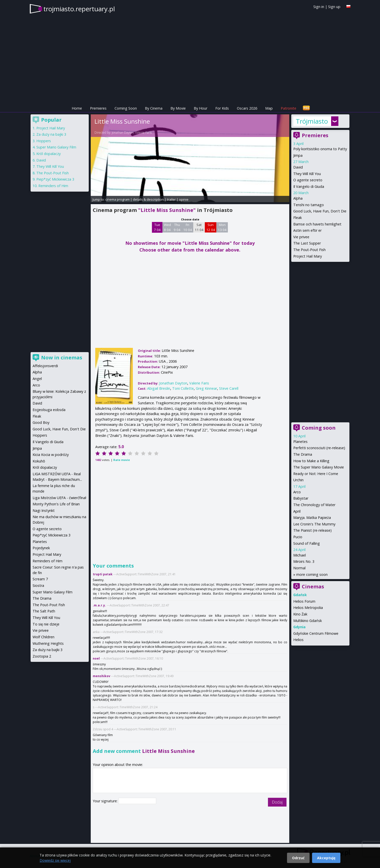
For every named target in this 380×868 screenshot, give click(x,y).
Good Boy (41, 422)
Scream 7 (40, 579)
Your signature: (106, 801)
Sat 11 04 (199, 227)
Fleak (298, 218)
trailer (171, 199)
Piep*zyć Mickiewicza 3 (55, 179)
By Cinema (154, 108)
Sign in (319, 7)
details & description (148, 199)
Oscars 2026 (247, 108)
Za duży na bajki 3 (51, 134)
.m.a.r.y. (99, 605)
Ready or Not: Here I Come (316, 474)
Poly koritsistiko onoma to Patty (320, 149)
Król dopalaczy (49, 154)
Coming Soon (126, 108)
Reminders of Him (53, 186)
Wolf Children (43, 637)
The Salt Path (44, 611)
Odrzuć (298, 858)
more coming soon (312, 574)
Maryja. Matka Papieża (312, 518)
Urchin (298, 480)
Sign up (334, 7)
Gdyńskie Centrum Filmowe (316, 633)
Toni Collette (183, 388)
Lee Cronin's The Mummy (314, 524)
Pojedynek (41, 548)
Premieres (98, 108)
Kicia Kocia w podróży (51, 455)
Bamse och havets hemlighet (317, 224)
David (298, 167)
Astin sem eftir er (307, 230)
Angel (37, 379)
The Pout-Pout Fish (309, 250)
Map (269, 108)
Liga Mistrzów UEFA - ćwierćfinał (59, 498)
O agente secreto (308, 180)
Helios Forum (304, 601)
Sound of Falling (307, 543)
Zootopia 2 (42, 656)
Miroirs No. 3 (304, 561)
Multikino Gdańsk (308, 621)
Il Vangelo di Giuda (309, 186)
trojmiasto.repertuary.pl (79, 9)
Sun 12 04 (211, 227)
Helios (298, 640)
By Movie (178, 108)
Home (77, 108)
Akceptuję (326, 858)
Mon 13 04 (222, 227)
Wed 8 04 (167, 227)
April (297, 511)
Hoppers (44, 141)
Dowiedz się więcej (55, 860)
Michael (300, 555)
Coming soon (319, 428)
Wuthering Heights (48, 643)
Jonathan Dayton (123, 133)
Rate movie (122, 460)
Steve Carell (229, 388)
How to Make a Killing (311, 461)
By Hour (201, 108)
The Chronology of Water (314, 505)
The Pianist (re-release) (312, 530)
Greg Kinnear (206, 388)
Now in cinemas (62, 358)
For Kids (222, 108)
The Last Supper (307, 243)
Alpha (298, 198)
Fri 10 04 (188, 227)
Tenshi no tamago (309, 205)
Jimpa (298, 155)
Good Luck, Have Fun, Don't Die (320, 211)
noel (96, 658)
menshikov (102, 676)
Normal (299, 568)
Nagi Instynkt (44, 510)
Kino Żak (300, 614)
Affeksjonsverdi (45, 366)
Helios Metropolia (308, 608)
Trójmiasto (312, 121)
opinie (184, 199)
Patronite (289, 108)
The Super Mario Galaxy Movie (319, 467)
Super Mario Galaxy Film (56, 147)
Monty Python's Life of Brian (56, 504)
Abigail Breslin (159, 388)
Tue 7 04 (157, 227)
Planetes (300, 442)
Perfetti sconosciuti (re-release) (319, 448)
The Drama (303, 454)
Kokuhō (39, 461)
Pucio (298, 537)
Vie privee (301, 237)
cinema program (117, 199)
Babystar (301, 498)
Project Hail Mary (308, 256)
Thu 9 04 (177, 227)
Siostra (38, 585)
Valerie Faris (143, 133)
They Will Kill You (307, 174)
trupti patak (103, 574)
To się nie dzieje (46, 624)
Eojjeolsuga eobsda (49, 410)
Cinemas (313, 586)
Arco (297, 492)
